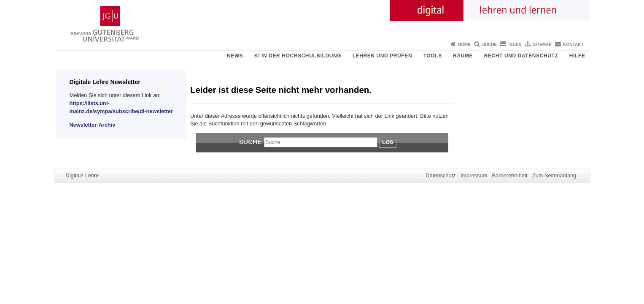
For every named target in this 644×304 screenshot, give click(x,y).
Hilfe (577, 56)
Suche (489, 45)
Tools (433, 56)
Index (515, 45)
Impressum (474, 175)
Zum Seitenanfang (554, 175)
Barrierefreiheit (510, 175)
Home (464, 45)
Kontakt (573, 45)
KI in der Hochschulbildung (298, 56)
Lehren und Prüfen (383, 56)
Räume (463, 56)
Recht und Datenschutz (521, 56)
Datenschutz (441, 175)
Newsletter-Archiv (93, 125)
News (235, 56)
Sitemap (542, 45)
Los (388, 142)
